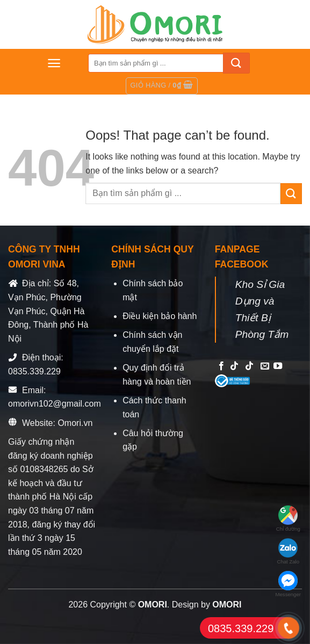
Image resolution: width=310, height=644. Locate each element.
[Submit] (236, 63)
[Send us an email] (265, 366)
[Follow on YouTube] (278, 366)
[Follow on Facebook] (221, 366)
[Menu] (54, 63)
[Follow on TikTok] (234, 366)
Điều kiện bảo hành (160, 316)
